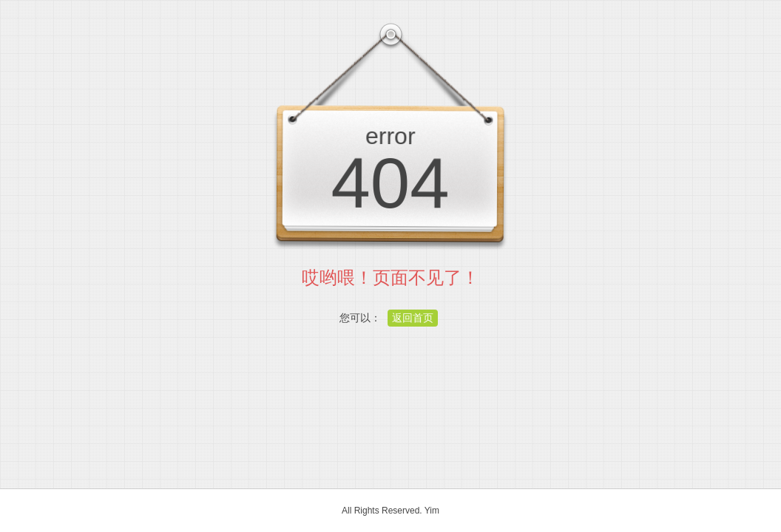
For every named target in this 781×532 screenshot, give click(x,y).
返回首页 (413, 318)
